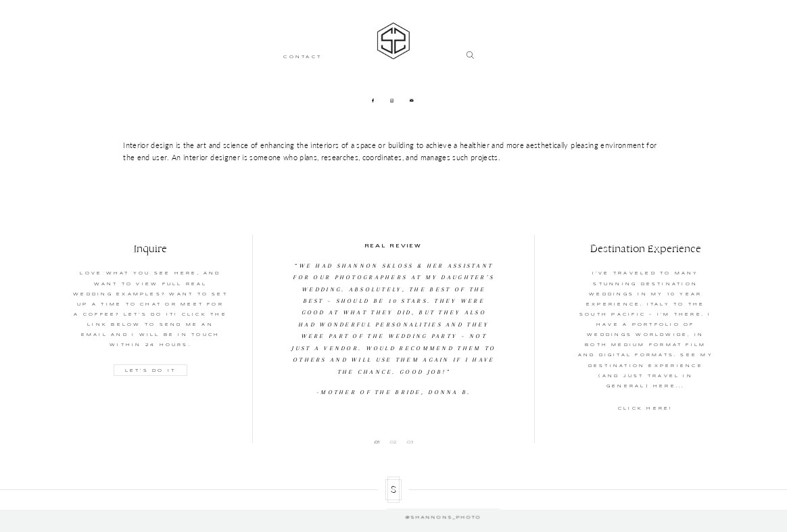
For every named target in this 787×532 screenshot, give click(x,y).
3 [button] (412, 442)
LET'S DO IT (151, 370)
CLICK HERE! (646, 408)
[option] (394, 317)
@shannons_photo (393, 509)
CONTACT (303, 57)
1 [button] (379, 442)
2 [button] (395, 442)
